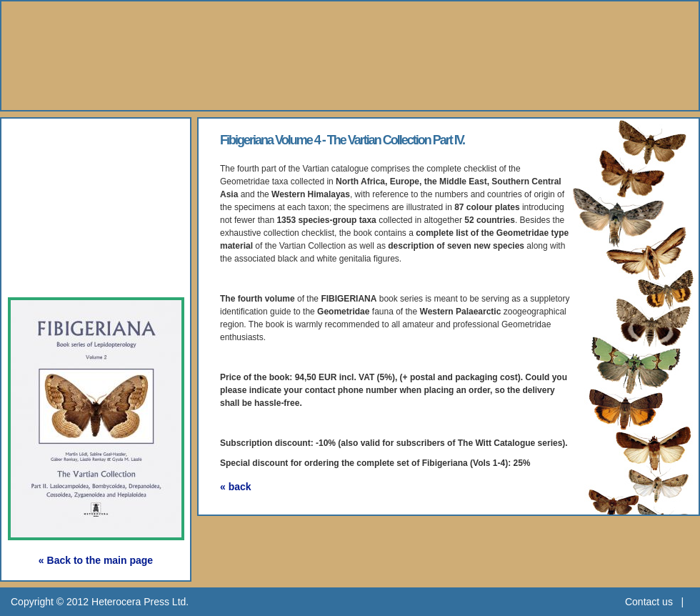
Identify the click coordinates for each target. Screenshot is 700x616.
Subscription (69, 272)
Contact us (649, 602)
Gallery (49, 206)
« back (236, 487)
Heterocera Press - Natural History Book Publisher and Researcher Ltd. (350, 56)
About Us (57, 140)
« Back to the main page (96, 560)
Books (46, 173)
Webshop (58, 239)
